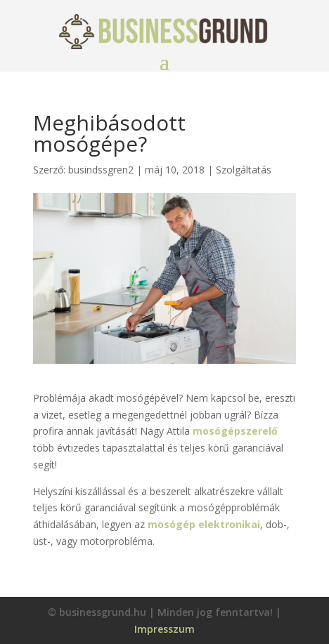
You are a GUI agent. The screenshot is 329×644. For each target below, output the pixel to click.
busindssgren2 (101, 170)
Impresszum (164, 629)
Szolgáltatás (244, 170)
